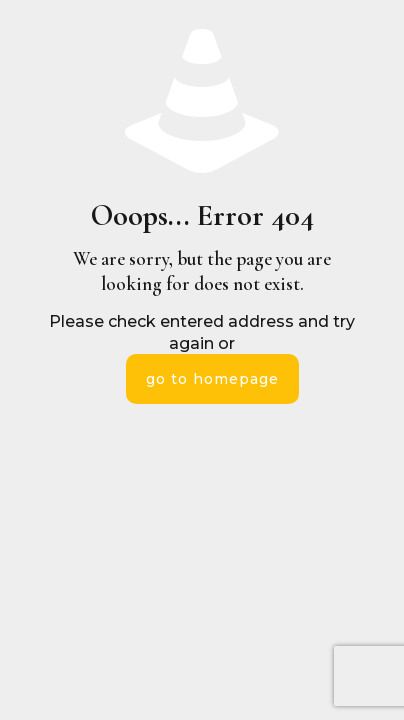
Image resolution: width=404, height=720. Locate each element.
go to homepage (212, 379)
